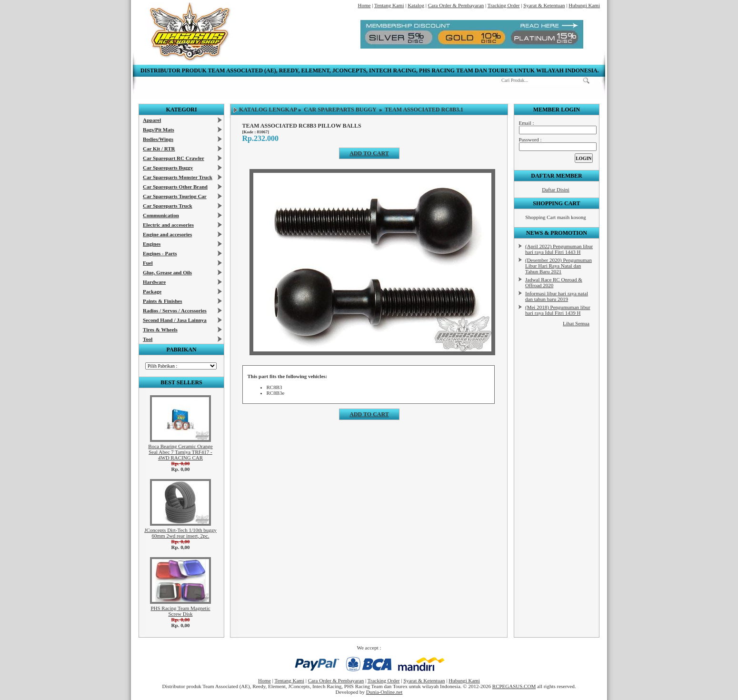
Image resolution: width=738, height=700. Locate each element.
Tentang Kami (389, 5)
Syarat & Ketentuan (544, 5)
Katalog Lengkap (268, 110)
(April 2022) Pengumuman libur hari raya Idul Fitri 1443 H (559, 249)
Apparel (152, 120)
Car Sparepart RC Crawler (174, 158)
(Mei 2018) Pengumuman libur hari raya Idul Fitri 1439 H (558, 310)
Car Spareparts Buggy (168, 168)
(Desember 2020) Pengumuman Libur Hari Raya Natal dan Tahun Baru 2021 (558, 266)
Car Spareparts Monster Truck (178, 177)
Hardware (154, 282)
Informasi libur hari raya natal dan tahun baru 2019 (557, 296)
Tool (148, 339)
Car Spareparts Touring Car (175, 196)
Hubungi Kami (584, 5)
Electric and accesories (168, 225)
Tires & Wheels (160, 330)
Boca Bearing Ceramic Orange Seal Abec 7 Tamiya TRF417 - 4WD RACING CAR (180, 452)
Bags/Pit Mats (159, 130)
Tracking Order (504, 5)
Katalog (416, 5)
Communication (161, 215)
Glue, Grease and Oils (167, 272)
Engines (152, 244)
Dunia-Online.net (384, 692)
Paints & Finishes (163, 301)
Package (152, 291)
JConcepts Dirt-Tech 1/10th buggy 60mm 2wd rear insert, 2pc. (180, 533)
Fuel (148, 263)
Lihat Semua (576, 323)
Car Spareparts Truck (168, 206)
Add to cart (369, 153)
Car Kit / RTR (159, 149)
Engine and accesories (167, 234)
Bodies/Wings (158, 139)
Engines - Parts (160, 253)
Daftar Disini (556, 190)
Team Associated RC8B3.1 (424, 110)
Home (364, 5)
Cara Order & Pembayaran (456, 5)
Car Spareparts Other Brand (175, 187)
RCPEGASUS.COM (514, 686)
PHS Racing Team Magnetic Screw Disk (180, 611)
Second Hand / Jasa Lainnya (175, 320)
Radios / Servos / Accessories (175, 310)
